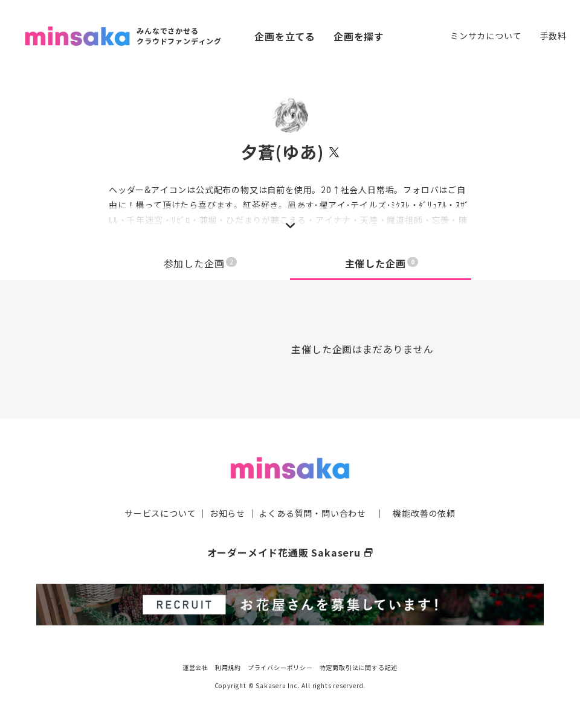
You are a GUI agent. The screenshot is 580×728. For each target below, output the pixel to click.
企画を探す (359, 36)
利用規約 (228, 667)
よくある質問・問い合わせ (312, 513)
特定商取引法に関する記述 (359, 667)
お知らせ (227, 513)
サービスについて (160, 513)
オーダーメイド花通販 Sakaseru (290, 552)
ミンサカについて (486, 36)
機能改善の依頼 (424, 513)
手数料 (553, 36)
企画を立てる (285, 36)
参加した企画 (201, 263)
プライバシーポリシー (280, 667)
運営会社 (195, 667)
